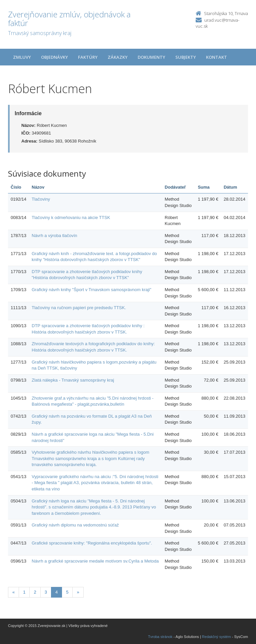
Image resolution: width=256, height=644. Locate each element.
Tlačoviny (41, 199)
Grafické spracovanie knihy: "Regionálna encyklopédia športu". (92, 543)
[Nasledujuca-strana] (78, 592)
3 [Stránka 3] (46, 592)
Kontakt (216, 57)
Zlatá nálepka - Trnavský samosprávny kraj (73, 380)
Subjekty (186, 57)
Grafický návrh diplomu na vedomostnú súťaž (75, 525)
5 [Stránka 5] (67, 592)
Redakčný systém (216, 637)
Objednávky (54, 57)
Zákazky (118, 57)
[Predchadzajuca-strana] (13, 592)
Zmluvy (22, 57)
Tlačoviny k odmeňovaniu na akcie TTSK (71, 218)
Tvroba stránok (160, 637)
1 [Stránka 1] (24, 592)
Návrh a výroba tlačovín (54, 236)
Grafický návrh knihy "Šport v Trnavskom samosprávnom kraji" (91, 290)
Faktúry (88, 57)
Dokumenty (151, 57)
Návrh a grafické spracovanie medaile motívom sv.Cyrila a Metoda (95, 561)
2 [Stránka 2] (35, 592)
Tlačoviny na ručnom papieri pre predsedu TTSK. (79, 308)
